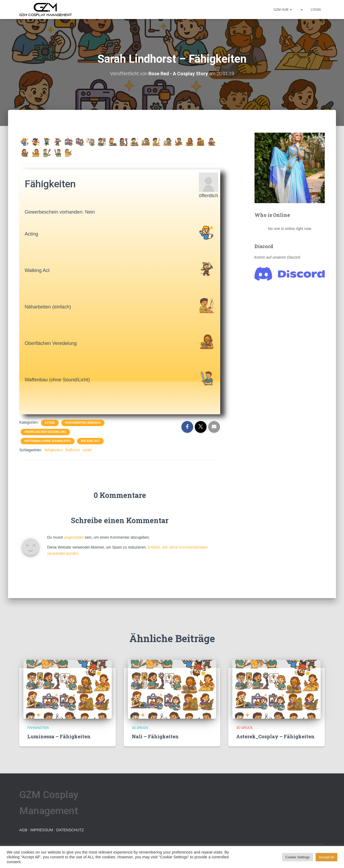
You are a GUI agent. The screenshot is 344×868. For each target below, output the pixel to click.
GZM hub (283, 10)
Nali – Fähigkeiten (155, 736)
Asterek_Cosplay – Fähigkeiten (275, 736)
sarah (87, 450)
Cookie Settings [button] (298, 857)
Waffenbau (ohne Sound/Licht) (48, 441)
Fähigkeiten (38, 728)
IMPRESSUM (42, 830)
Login (316, 10)
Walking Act (90, 441)
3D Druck (140, 728)
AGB (23, 830)
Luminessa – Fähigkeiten (59, 736)
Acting (50, 422)
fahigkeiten (54, 450)
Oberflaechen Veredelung (45, 432)
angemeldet (74, 537)
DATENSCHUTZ (70, 830)
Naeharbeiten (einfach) (83, 422)
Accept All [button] (326, 857)
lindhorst (72, 450)
